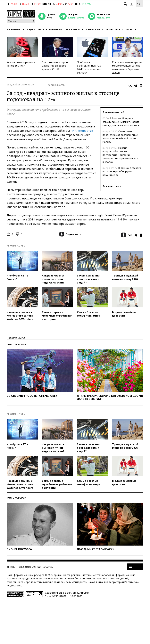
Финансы (73, 29)
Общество (112, 29)
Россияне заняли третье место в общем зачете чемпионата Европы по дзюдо (127, 67)
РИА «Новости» (82, 131)
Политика (92, 29)
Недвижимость (55, 85)
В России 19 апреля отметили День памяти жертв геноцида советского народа (121, 122)
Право (129, 29)
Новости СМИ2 (16, 338)
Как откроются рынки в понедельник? (21, 64)
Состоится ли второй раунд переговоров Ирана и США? (55, 66)
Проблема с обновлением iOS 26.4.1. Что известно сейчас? (89, 67)
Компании (54, 29)
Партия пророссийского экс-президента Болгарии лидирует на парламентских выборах (120, 155)
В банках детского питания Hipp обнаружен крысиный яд (122, 171)
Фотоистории (17, 344)
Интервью (14, 29)
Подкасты (34, 29)
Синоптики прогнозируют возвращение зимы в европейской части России (120, 137)
